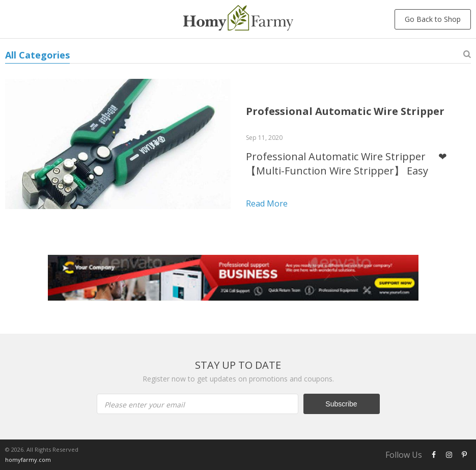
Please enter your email (145, 405)
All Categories (37, 55)
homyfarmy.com (28, 460)
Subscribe (341, 404)
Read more (267, 203)
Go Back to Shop (433, 19)
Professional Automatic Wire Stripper (345, 111)
